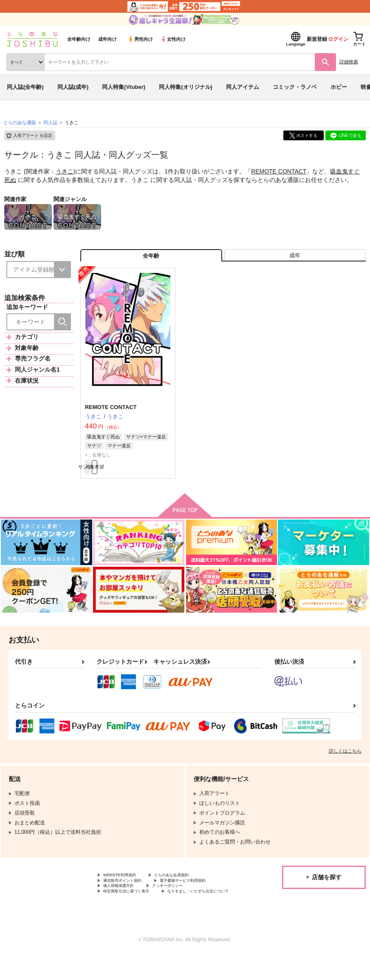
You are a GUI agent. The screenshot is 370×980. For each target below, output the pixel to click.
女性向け (173, 39)
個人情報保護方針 (124, 901)
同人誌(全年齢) (25, 87)
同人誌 (50, 122)
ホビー (339, 87)
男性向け (140, 39)
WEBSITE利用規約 (125, 886)
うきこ (65, 171)
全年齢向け (79, 39)
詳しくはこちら (345, 761)
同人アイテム (243, 87)
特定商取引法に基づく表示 (134, 908)
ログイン (338, 39)
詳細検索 (349, 62)
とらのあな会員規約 (188, 886)
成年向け (107, 39)
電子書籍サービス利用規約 (203, 894)
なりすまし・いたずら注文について (144, 915)
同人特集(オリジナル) (186, 87)
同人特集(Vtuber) (124, 87)
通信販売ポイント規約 (129, 894)
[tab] (295, 259)
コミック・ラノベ (295, 87)
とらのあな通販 (20, 122)
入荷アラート (29, 136)
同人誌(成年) (73, 87)
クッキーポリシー (183, 901)
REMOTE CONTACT (279, 171)
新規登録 (317, 39)
